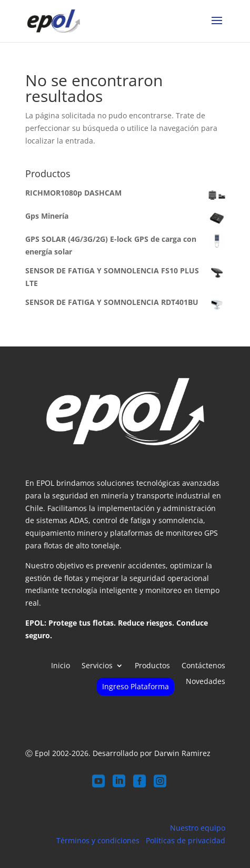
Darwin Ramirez (182, 753)
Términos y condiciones (98, 840)
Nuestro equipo (198, 828)
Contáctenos (203, 666)
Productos (152, 666)
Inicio (61, 666)
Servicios (97, 666)
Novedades (206, 682)
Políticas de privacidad (186, 840)
